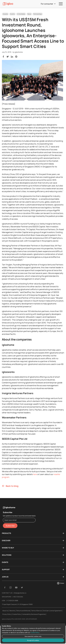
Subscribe (10, 526)
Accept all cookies (33, 640)
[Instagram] (11, 588)
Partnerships (38, 14)
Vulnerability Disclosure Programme (34, 614)
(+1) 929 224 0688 (12, 601)
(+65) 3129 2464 (18, 597)
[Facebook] (5, 588)
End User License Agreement (52, 611)
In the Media (21, 14)
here (35, 474)
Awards (5, 14)
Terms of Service (37, 611)
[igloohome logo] (19, 506)
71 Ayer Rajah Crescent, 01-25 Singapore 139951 (17, 604)
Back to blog (10, 486)
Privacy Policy (7, 614)
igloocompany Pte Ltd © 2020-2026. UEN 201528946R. (20, 619)
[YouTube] (16, 588)
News (29, 14)
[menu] (61, 4)
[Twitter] (22, 588)
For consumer (48, 4)
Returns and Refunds (23, 611)
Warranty (12, 611)
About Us (5, 611)
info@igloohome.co (20, 593)
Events (12, 14)
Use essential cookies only (33, 636)
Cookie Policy (35, 632)
